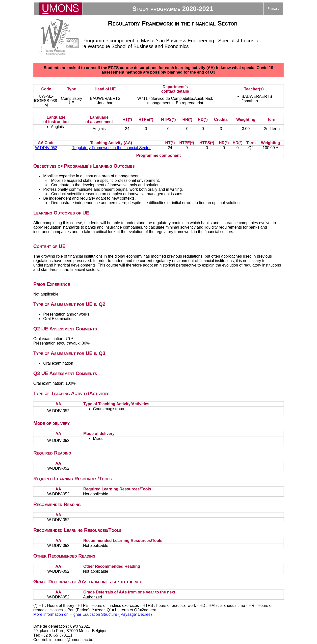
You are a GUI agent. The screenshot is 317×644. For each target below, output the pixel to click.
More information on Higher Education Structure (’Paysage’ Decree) (92, 614)
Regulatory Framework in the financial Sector (111, 148)
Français (273, 9)
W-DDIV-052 (46, 148)
